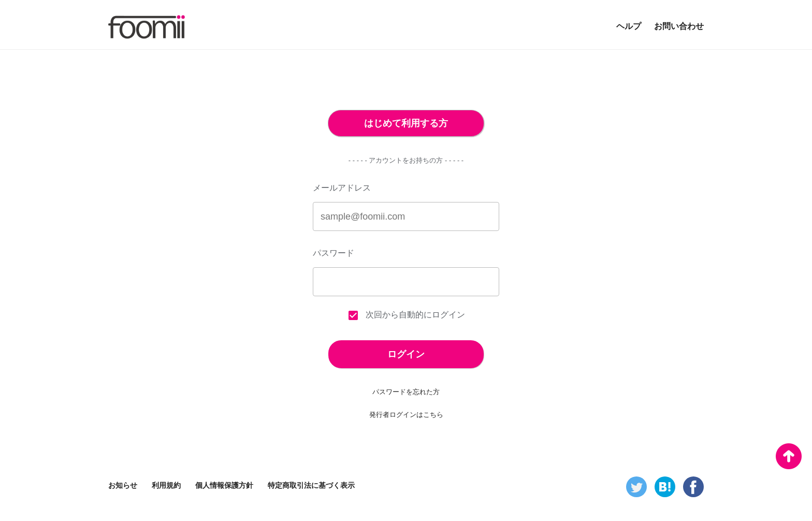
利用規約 (166, 485)
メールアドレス (342, 188)
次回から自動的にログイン (406, 315)
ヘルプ (629, 26)
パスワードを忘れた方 (406, 392)
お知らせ (123, 485)
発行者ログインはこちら (406, 415)
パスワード (334, 253)
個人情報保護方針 (224, 485)
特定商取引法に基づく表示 (311, 485)
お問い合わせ (679, 26)
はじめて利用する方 (406, 123)
